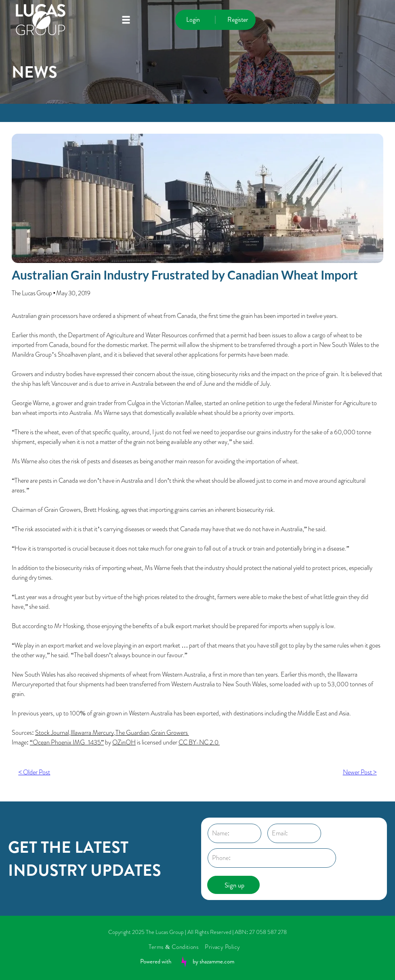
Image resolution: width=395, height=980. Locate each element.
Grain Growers (170, 733)
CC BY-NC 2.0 (199, 742)
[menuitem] (177, 947)
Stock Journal (52, 733)
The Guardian (132, 733)
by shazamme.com (213, 961)
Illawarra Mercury (92, 733)
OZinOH (124, 742)
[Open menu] (126, 20)
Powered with (156, 961)
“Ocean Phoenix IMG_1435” (67, 742)
